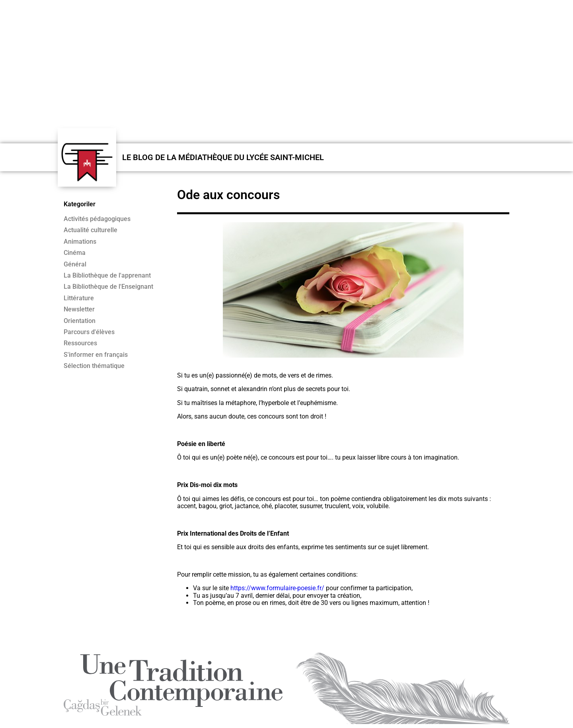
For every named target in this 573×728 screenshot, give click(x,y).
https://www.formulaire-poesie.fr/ (277, 588)
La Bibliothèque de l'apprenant (107, 276)
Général (75, 264)
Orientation (80, 321)
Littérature (79, 298)
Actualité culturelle (91, 230)
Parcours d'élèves (89, 332)
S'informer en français (96, 355)
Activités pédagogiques (97, 219)
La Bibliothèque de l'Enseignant (108, 287)
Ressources (80, 343)
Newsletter (79, 309)
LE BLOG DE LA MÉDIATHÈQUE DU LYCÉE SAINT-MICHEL (223, 157)
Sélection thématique (94, 366)
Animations (80, 242)
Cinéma (75, 253)
